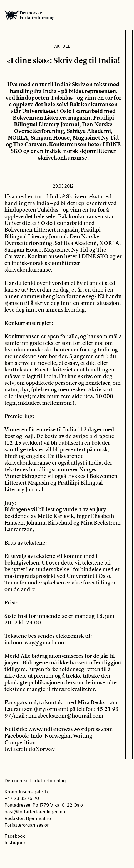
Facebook (15, 836)
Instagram (15, 842)
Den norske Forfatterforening (29, 15)
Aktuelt (63, 46)
